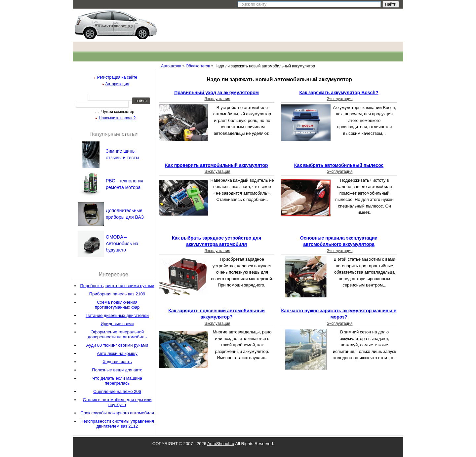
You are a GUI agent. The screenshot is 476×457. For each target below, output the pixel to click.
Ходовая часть (117, 362)
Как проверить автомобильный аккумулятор (216, 165)
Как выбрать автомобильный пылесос (339, 165)
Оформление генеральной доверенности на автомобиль (117, 334)
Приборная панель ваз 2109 (117, 294)
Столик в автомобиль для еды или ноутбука (117, 402)
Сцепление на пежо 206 (117, 391)
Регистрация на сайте (117, 77)
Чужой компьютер (117, 112)
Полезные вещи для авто (117, 370)
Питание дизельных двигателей (117, 315)
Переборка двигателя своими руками (117, 286)
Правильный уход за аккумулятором (217, 93)
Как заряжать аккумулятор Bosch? (339, 93)
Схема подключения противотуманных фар (117, 305)
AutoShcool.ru (221, 444)
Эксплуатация (218, 99)
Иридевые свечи (117, 324)
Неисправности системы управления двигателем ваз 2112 (117, 424)
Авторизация (117, 84)
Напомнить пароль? (117, 118)
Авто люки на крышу (117, 353)
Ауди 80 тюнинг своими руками (117, 345)
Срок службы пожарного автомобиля (117, 413)
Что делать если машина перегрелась (117, 381)
